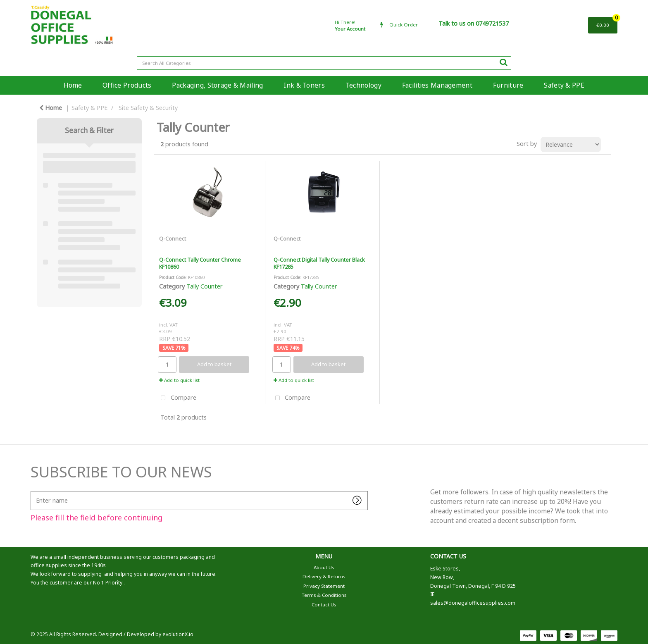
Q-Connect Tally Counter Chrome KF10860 (200, 263)
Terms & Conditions (324, 595)
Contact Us (324, 605)
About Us (324, 567)
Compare (177, 398)
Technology (363, 85)
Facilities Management (437, 85)
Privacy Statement (324, 586)
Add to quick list (179, 380)
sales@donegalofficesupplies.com (473, 603)
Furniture (508, 85)
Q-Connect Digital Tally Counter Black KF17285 (319, 263)
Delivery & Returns (324, 576)
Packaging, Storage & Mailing (217, 85)
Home (73, 85)
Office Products (127, 85)
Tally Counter (205, 286)
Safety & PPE (564, 85)
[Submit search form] (503, 62)
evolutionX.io (178, 634)
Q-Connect (173, 239)
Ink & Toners (304, 85)
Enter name (33, 491)
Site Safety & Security (148, 108)
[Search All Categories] (324, 63)
